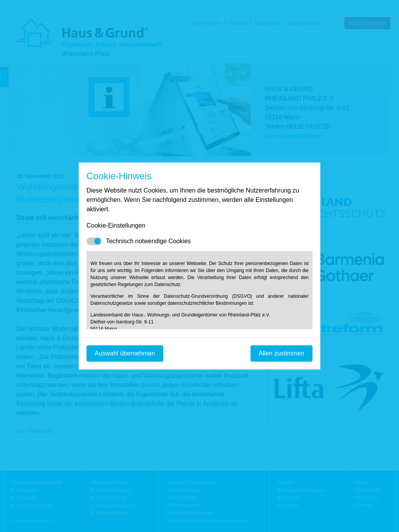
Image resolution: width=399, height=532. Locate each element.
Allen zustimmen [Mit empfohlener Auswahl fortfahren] (282, 353)
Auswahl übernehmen (125, 353)
